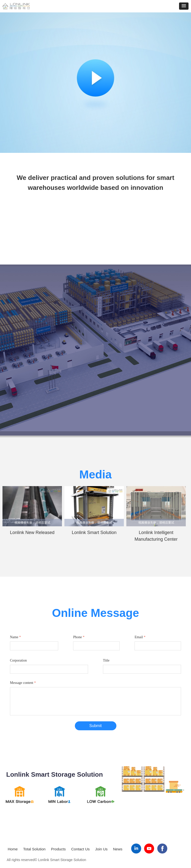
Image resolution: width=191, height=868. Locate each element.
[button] (184, 6)
